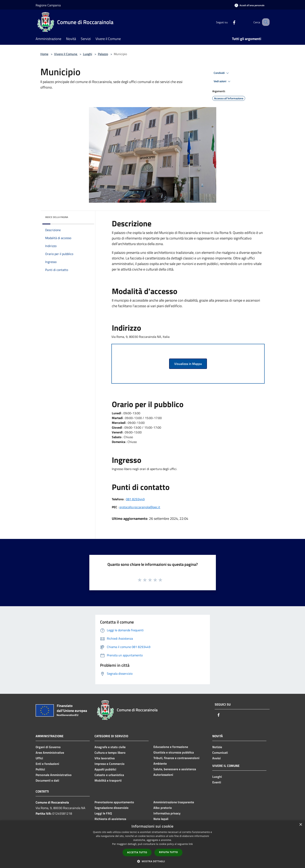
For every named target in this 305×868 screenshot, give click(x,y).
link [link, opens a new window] (191, 844)
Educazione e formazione (171, 747)
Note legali (161, 819)
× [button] (301, 825)
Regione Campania (48, 5)
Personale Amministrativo (54, 775)
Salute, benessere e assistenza (175, 769)
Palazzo (103, 54)
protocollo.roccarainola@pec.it (140, 507)
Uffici (39, 758)
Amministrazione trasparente (174, 802)
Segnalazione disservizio (112, 808)
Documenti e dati (47, 780)
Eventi (217, 782)
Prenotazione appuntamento (114, 802)
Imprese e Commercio (110, 764)
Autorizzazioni (163, 775)
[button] (153, 861)
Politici (40, 769)
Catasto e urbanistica (109, 775)
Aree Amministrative (50, 753)
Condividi (222, 73)
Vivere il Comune (66, 54)
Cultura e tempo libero (110, 753)
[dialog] (152, 844)
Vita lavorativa (105, 758)
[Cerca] (265, 22)
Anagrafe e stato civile (110, 747)
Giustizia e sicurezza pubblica (174, 752)
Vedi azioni (223, 81)
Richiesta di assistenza (110, 819)
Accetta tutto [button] (137, 852)
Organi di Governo (48, 747)
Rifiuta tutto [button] (168, 852)
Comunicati (220, 753)
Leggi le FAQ (103, 813)
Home (44, 54)
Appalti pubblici (105, 769)
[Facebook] (229, 22)
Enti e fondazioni (47, 764)
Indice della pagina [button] (57, 217)
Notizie (217, 747)
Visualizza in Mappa (188, 364)
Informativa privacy (167, 813)
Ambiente (160, 763)
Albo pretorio (163, 808)
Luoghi (88, 54)
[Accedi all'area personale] (249, 5)
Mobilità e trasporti (108, 780)
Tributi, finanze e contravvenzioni (176, 758)
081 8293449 (135, 499)
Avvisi (216, 758)
